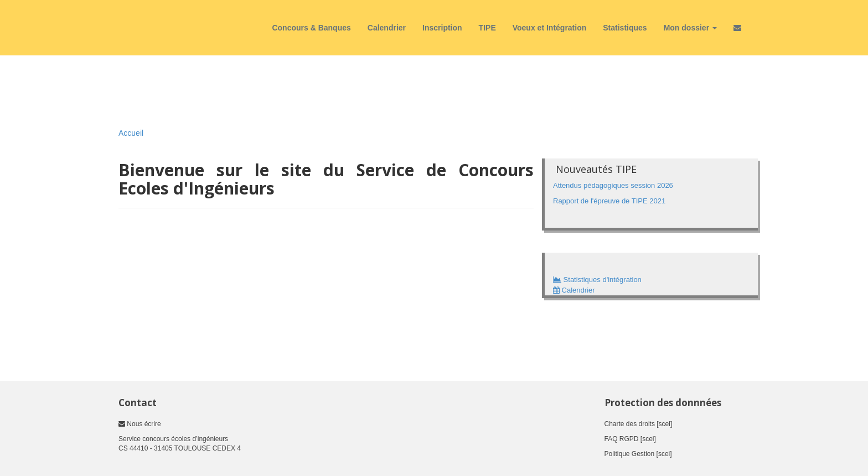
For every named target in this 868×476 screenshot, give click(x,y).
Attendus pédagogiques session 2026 (613, 185)
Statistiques (625, 28)
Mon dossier (690, 28)
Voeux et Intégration (550, 28)
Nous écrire (140, 424)
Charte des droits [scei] (639, 424)
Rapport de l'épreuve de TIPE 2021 (609, 201)
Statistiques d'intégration (597, 280)
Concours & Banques (311, 28)
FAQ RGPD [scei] (630, 439)
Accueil (131, 133)
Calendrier (387, 28)
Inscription (442, 28)
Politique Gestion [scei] (638, 454)
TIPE (487, 28)
